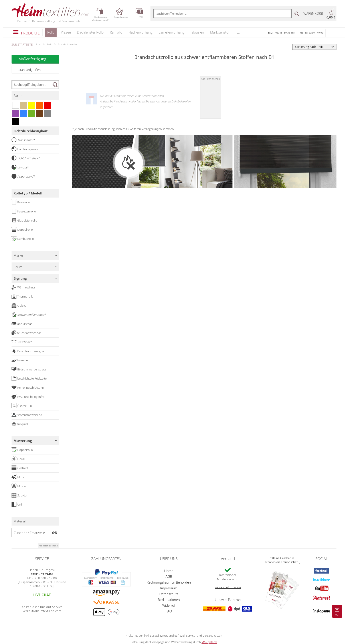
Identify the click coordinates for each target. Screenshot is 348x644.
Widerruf (169, 605)
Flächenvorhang (140, 32)
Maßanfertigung (39, 59)
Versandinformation (228, 587)
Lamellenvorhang (172, 32)
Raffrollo (116, 32)
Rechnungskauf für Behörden (169, 582)
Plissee (66, 32)
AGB (169, 576)
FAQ (169, 611)
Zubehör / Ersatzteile (29, 533)
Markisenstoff (220, 32)
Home (169, 571)
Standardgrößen (30, 70)
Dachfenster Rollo (90, 32)
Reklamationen (169, 600)
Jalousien (197, 32)
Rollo (51, 34)
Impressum (169, 588)
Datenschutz (169, 594)
